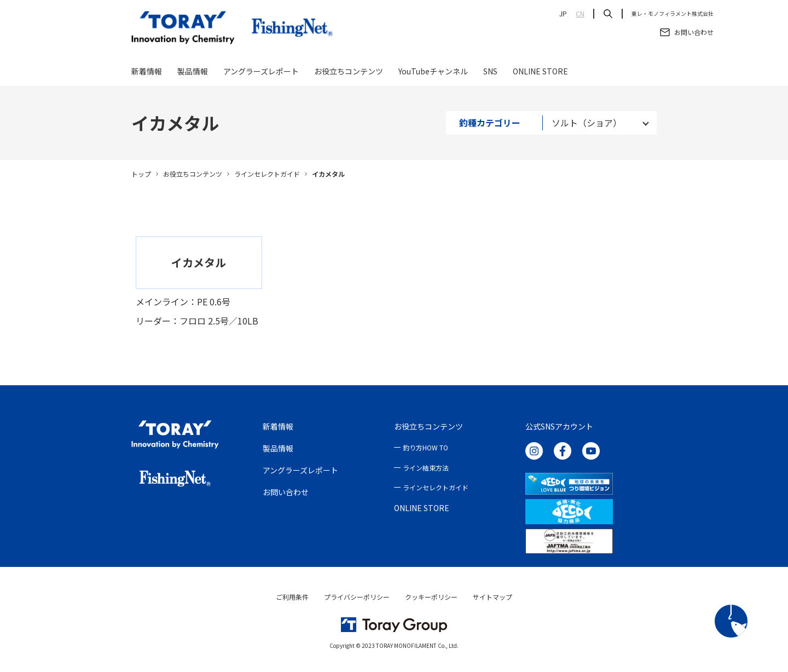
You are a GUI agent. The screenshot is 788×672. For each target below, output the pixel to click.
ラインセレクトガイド (267, 174)
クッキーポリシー (431, 597)
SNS (490, 72)
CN (580, 14)
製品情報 (193, 72)
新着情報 (147, 72)
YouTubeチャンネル (433, 72)
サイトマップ (493, 597)
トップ (141, 174)
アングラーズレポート (261, 72)
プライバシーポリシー (357, 597)
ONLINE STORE (540, 72)
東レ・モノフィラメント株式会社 (673, 14)
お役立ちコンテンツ (349, 72)
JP (563, 14)
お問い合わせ (286, 492)
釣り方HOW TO (425, 447)
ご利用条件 (292, 597)
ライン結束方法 (426, 468)
